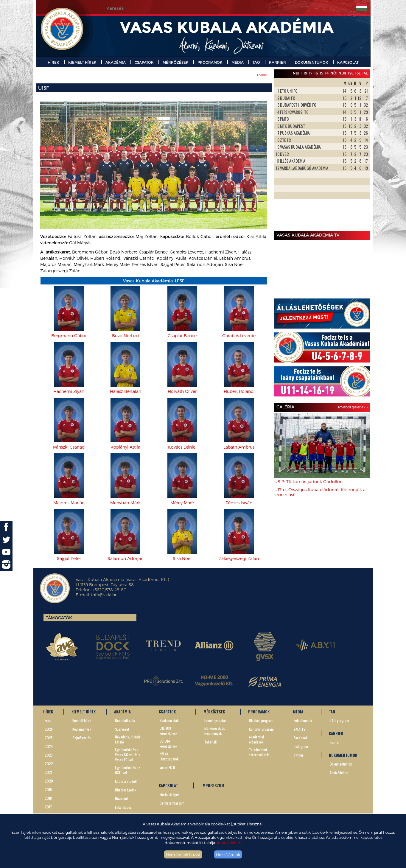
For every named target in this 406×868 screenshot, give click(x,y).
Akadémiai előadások (256, 739)
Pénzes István (239, 503)
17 (311, 73)
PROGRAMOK (210, 62)
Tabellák (210, 742)
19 (305, 73)
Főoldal (262, 75)
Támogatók (59, 618)
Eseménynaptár (215, 720)
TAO (256, 62)
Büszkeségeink (126, 790)
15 (321, 73)
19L (351, 73)
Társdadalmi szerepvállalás (259, 752)
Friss (48, 720)
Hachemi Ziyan (69, 391)
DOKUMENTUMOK (312, 62)
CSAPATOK (144, 62)
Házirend (121, 798)
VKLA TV (300, 729)
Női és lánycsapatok (169, 756)
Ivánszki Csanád (69, 447)
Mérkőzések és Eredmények (215, 731)
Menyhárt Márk (125, 503)
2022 (49, 764)
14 (327, 73)
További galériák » (353, 407)
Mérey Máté (182, 503)
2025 (49, 738)
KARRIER (277, 62)
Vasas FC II (167, 767)
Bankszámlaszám (172, 803)
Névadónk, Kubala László (128, 739)
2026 (49, 729)
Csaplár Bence (182, 336)
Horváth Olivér (182, 391)
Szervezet (122, 729)
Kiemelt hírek (82, 720)
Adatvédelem (229, 843)
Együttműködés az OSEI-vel (127, 770)
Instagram (301, 746)
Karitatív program (261, 729)
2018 (48, 798)
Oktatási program (261, 720)
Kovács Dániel (182, 447)
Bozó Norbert (126, 336)
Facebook (301, 738)
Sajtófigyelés (82, 738)
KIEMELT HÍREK (82, 62)
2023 (49, 755)
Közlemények (82, 729)
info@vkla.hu (104, 595)
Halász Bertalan (126, 391)
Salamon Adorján (126, 558)
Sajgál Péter (69, 558)
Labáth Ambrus (239, 447)
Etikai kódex (123, 807)
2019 (48, 790)
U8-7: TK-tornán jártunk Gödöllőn (308, 482)
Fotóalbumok (303, 720)
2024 (49, 746)
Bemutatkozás (125, 720)
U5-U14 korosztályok (168, 743)
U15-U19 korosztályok (168, 731)
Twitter (298, 755)
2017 (48, 807)
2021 (48, 772)
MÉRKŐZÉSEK (176, 62)
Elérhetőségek (169, 794)
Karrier (335, 742)
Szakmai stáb (169, 720)
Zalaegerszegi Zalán (239, 558)
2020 (49, 781)
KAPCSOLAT (348, 62)
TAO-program (339, 720)
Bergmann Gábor (69, 336)
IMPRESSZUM (213, 785)
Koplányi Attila (125, 447)
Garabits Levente (239, 336)
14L (365, 73)
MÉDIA (238, 62)
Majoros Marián (69, 503)
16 (316, 73)
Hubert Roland (239, 391)
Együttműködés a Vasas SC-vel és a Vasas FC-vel (128, 755)
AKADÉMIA (116, 62)
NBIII (297, 73)
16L (358, 73)
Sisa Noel (182, 558)
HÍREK (53, 62)
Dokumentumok (341, 764)
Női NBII (338, 73)
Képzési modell (126, 781)
